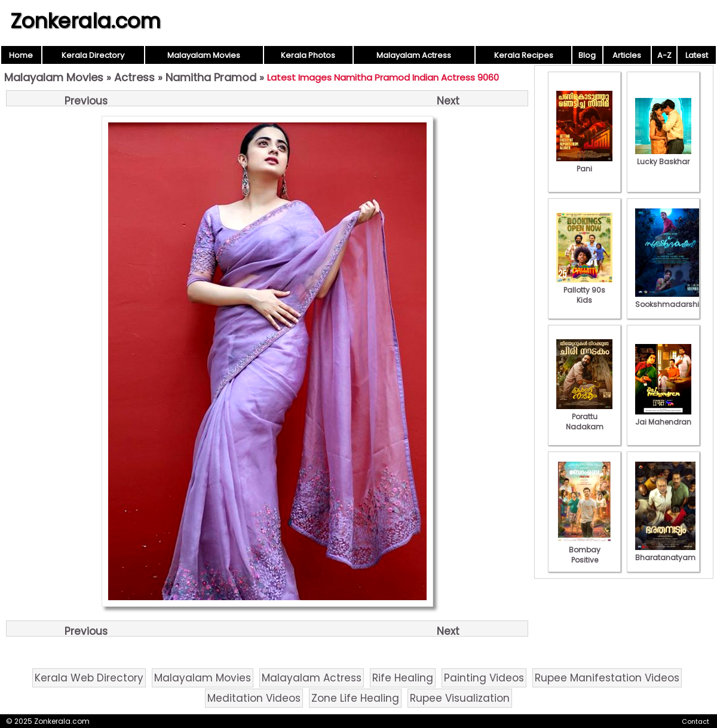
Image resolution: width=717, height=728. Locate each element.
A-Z (664, 55)
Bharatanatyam (665, 552)
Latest (697, 55)
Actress (134, 77)
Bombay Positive (584, 550)
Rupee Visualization (460, 698)
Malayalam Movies (204, 55)
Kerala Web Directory (89, 678)
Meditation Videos (254, 698)
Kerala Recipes (524, 55)
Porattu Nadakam (584, 417)
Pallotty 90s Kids (584, 290)
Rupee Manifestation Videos (607, 678)
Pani (584, 164)
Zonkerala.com (85, 21)
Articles (627, 55)
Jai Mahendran (663, 417)
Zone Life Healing (355, 698)
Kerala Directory (93, 55)
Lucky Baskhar (663, 156)
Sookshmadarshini (670, 299)
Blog (587, 55)
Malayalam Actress (414, 55)
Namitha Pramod (211, 77)
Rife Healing (403, 678)
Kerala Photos (308, 55)
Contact (695, 721)
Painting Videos (484, 678)
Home (21, 55)
